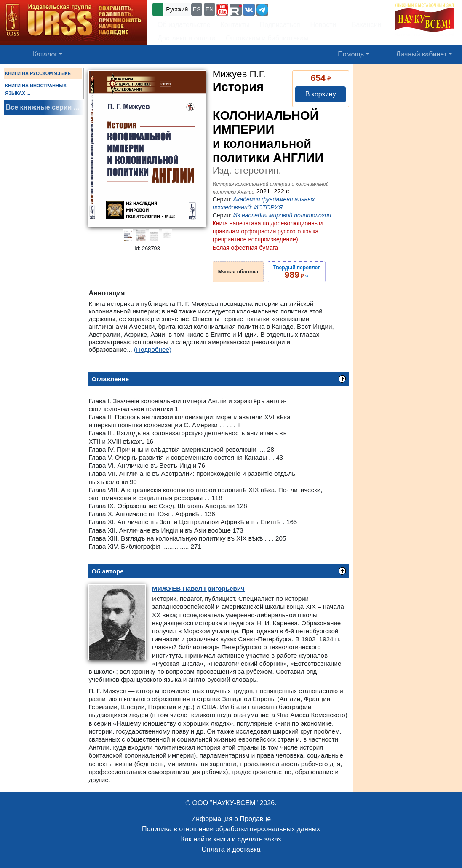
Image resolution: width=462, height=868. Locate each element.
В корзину (321, 94)
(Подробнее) (153, 350)
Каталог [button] (45, 54)
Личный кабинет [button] (422, 54)
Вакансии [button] (364, 25)
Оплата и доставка (231, 849)
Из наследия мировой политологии (282, 215)
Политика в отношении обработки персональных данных (231, 829)
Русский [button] (177, 9)
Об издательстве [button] (184, 25)
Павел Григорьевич (198, 588)
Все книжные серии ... (43, 107)
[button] (222, 10)
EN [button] (210, 9)
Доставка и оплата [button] (187, 38)
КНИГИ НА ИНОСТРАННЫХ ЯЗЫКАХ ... (36, 89)
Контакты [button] (235, 25)
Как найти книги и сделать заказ (231, 839)
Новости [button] (323, 25)
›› (297, 272)
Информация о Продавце (231, 819)
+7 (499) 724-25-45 (301, 9)
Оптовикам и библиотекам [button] (267, 38)
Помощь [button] (351, 54)
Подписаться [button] (280, 25)
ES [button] (197, 9)
